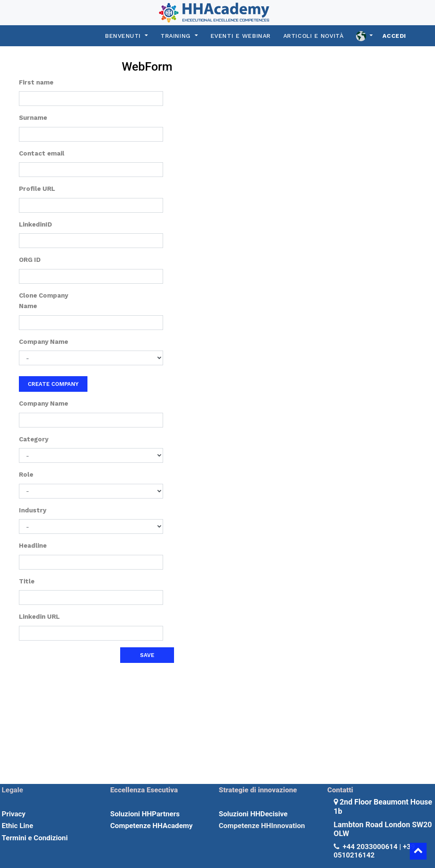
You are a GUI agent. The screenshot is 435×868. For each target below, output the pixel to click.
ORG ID (30, 260)
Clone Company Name (43, 301)
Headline (33, 546)
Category (34, 439)
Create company (53, 384)
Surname (33, 118)
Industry (33, 510)
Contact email (42, 153)
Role (26, 475)
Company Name (43, 342)
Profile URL (37, 189)
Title (27, 581)
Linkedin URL (39, 617)
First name (36, 82)
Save (147, 655)
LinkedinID (36, 224)
